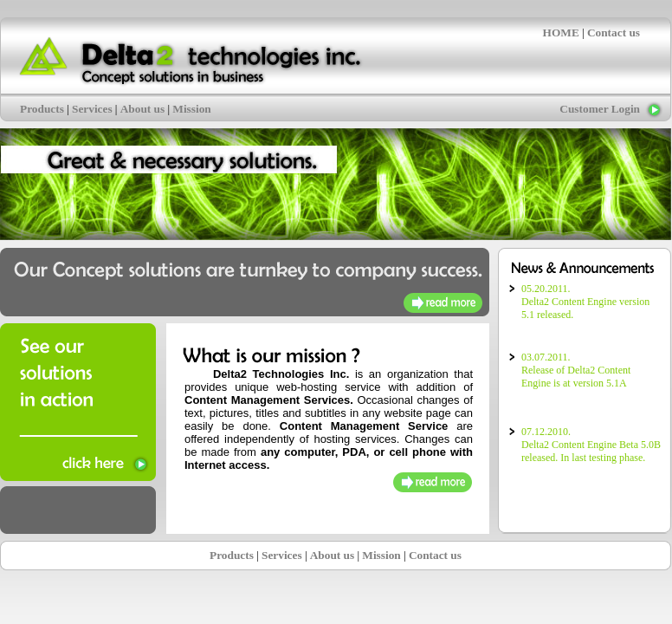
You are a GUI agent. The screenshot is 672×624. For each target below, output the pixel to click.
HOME (561, 32)
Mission (191, 109)
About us (142, 109)
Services (92, 109)
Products (42, 109)
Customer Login (600, 109)
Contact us (614, 32)
